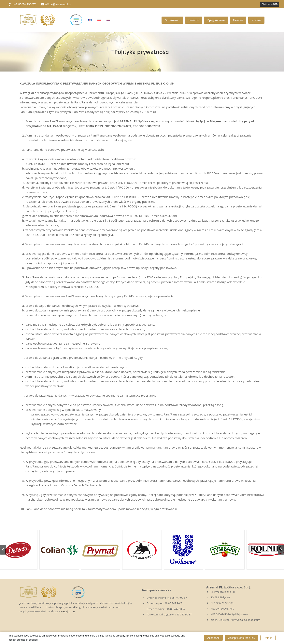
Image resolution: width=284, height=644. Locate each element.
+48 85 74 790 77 (22, 4)
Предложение (216, 20)
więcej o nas (68, 611)
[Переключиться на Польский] (99, 20)
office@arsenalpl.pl (56, 4)
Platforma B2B (270, 4)
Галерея (238, 20)
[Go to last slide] (3, 550)
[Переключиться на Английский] (90, 20)
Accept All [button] (213, 638)
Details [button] (268, 638)
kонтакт (256, 20)
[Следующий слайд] (281, 550)
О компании (172, 20)
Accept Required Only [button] (242, 638)
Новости (194, 20)
